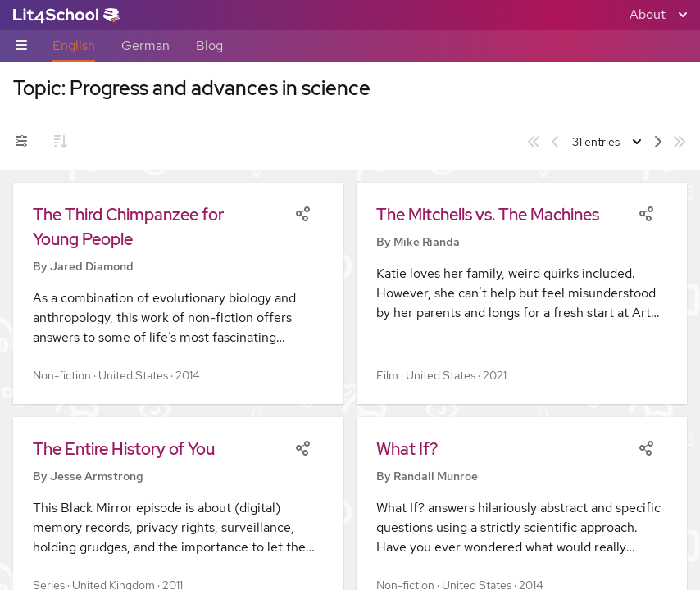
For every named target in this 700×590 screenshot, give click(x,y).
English (74, 45)
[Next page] (658, 142)
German (145, 45)
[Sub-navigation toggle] (21, 46)
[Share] (302, 212)
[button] (178, 293)
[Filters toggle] (21, 142)
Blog (209, 45)
